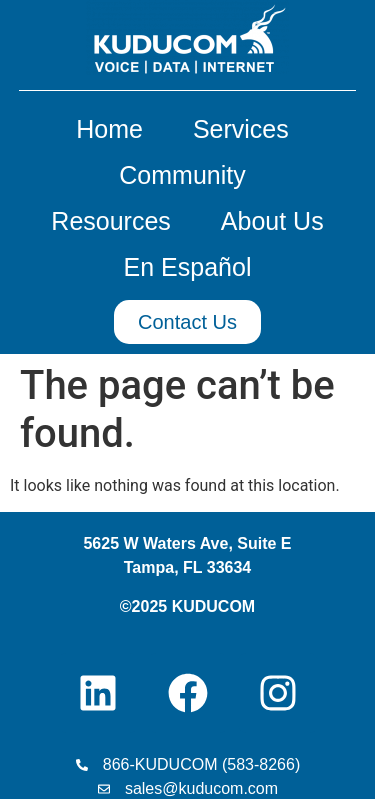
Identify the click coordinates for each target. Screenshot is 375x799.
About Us (272, 221)
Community (187, 175)
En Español (188, 267)
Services (246, 129)
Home (114, 129)
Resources (116, 221)
